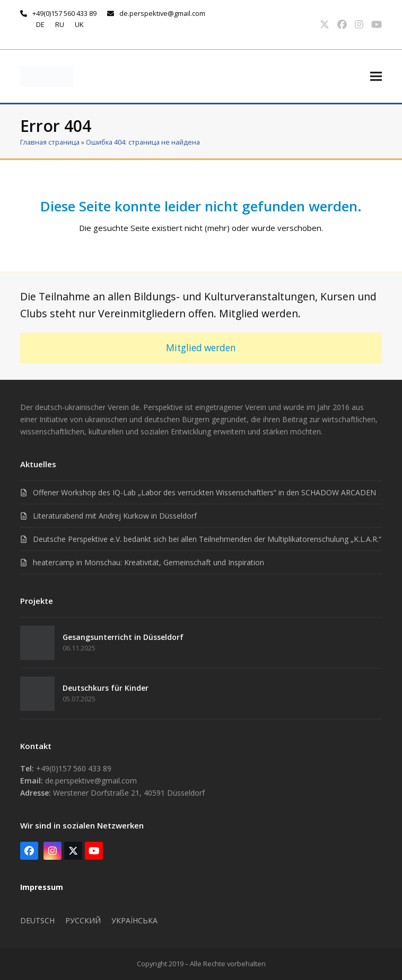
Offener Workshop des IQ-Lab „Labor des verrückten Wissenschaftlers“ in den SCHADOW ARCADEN (204, 492)
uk (79, 24)
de (40, 24)
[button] (376, 76)
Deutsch (37, 920)
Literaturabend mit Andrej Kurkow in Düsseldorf (115, 516)
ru (60, 24)
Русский (83, 920)
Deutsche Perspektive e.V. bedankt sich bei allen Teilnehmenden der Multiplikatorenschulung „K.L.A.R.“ (207, 539)
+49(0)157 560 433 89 (64, 13)
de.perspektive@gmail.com (162, 13)
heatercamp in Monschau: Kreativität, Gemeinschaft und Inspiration (148, 562)
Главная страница (50, 142)
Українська (134, 920)
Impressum (42, 887)
